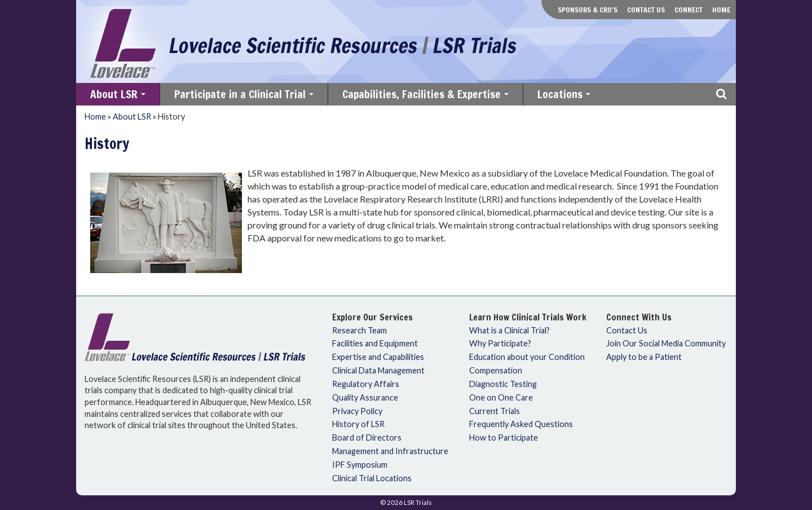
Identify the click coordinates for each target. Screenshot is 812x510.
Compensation (496, 371)
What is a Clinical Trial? (509, 331)
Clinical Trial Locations (372, 478)
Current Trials (495, 411)
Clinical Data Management (378, 371)
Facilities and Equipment (375, 344)
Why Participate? (500, 344)
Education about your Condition (527, 357)
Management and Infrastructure (390, 451)
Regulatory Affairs (366, 384)
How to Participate (504, 438)
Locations (565, 96)
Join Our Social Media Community (666, 344)
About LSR (119, 96)
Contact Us (646, 10)
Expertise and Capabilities (378, 357)
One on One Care (501, 398)
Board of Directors (367, 438)
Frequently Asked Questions (521, 424)
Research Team (359, 331)
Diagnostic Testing (503, 384)
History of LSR (358, 424)
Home (721, 10)
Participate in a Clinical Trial (245, 96)
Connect (689, 10)
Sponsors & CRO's (588, 10)
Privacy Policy (357, 411)
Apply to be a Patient (644, 357)
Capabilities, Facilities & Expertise (427, 96)
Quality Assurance (365, 398)
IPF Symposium (360, 465)
